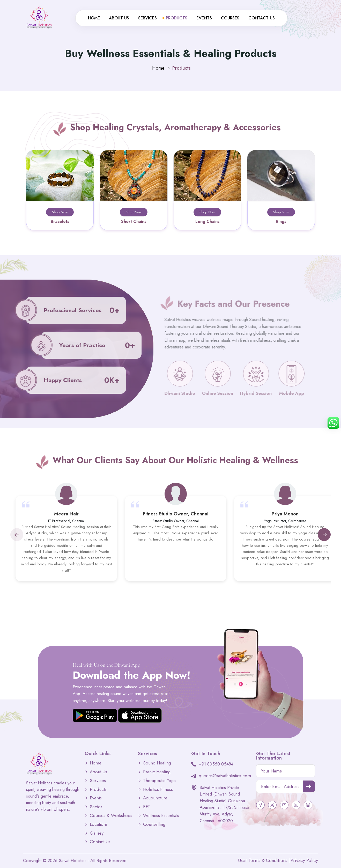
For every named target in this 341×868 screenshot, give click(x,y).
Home (94, 18)
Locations (99, 824)
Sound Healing (157, 763)
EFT (147, 807)
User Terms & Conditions (263, 860)
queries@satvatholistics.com (225, 776)
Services (147, 18)
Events (204, 18)
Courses (230, 18)
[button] (16, 535)
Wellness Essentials (161, 816)
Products (177, 18)
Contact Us (262, 18)
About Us (119, 18)
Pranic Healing (157, 772)
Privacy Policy (304, 860)
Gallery (97, 833)
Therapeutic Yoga (159, 781)
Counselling (154, 824)
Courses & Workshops (111, 816)
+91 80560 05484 (216, 764)
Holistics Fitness (158, 789)
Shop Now (60, 212)
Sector (96, 807)
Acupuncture (155, 798)
